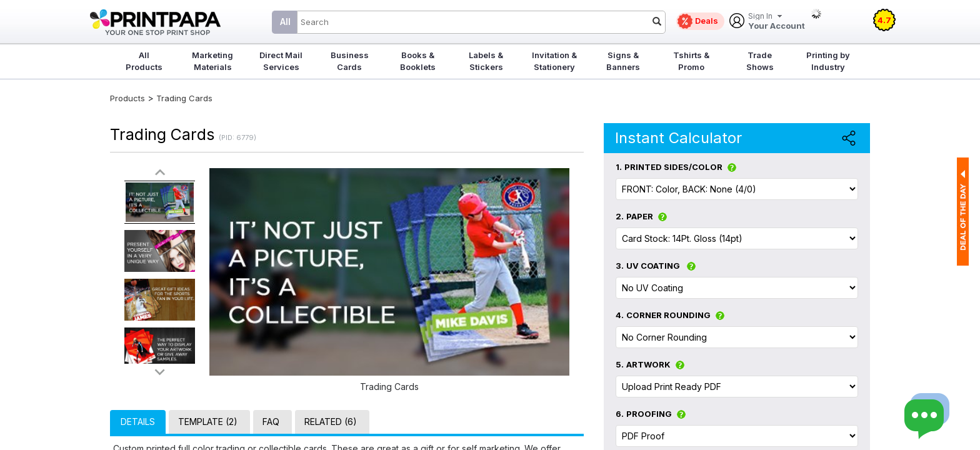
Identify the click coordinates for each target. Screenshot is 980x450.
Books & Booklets (418, 61)
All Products (144, 61)
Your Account (777, 22)
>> (160, 372)
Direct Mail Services (281, 61)
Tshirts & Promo (691, 61)
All (285, 22)
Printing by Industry (828, 61)
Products (127, 98)
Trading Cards (184, 98)
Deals (707, 21)
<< (160, 173)
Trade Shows (760, 61)
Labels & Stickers (486, 61)
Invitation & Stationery (554, 61)
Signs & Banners (623, 61)
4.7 (884, 20)
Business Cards (350, 61)
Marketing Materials (212, 61)
